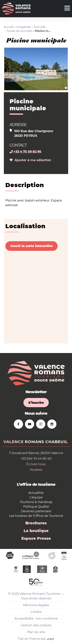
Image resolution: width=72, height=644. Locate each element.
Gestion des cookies (36, 625)
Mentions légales (36, 605)
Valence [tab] (14, 442)
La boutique (36, 531)
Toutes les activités (19, 31)
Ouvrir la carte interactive (31, 246)
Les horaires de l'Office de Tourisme (36, 516)
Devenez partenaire (36, 511)
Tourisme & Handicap (36, 502)
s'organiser (24, 27)
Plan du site (36, 632)
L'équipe (36, 497)
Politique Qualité (36, 507)
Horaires (36, 470)
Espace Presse (36, 538)
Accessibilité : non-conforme (36, 619)
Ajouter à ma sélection (30, 160)
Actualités (36, 493)
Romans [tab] (34, 442)
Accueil (9, 27)
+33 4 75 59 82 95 (25, 152)
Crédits (36, 612)
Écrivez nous (36, 464)
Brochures (36, 523)
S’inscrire (36, 403)
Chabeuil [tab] (57, 442)
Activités (40, 27)
